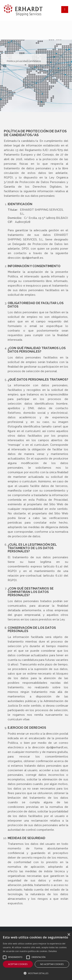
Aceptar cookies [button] (18, 964)
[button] (36, 973)
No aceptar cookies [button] (52, 964)
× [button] (69, 935)
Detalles (53, 951)
